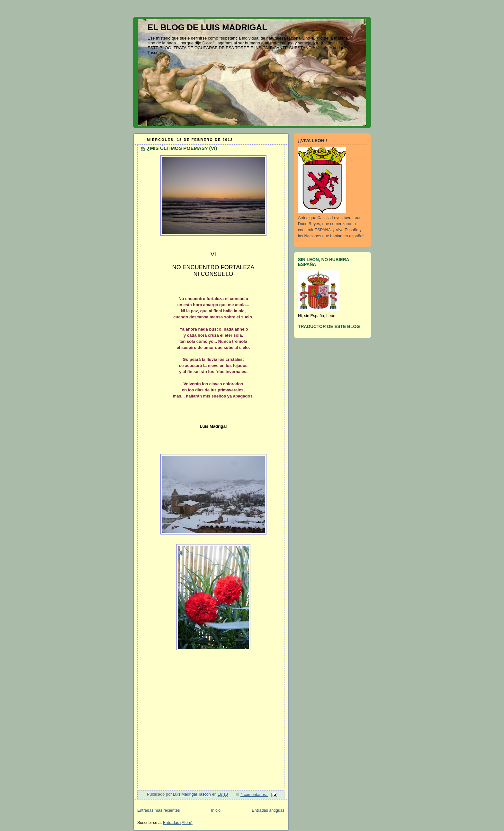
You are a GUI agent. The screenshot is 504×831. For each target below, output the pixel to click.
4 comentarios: (254, 795)
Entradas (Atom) (178, 823)
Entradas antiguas (268, 810)
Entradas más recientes (158, 810)
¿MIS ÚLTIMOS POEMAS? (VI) (182, 148)
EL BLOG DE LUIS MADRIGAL (207, 27)
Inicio (216, 810)
